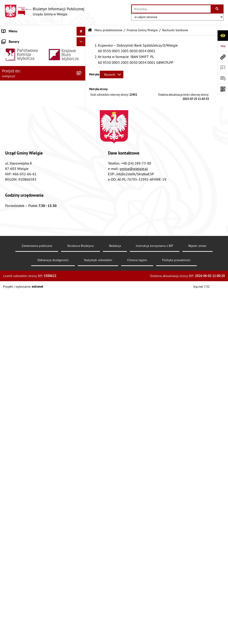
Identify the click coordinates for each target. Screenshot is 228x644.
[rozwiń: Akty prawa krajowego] (82, 146)
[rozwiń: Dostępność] (82, 158)
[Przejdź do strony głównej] (44, 11)
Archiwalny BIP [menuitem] (13, 527)
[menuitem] (43, 52)
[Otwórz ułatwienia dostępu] (223, 35)
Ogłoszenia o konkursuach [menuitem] (22, 500)
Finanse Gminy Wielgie (142, 30)
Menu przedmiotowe (108, 30)
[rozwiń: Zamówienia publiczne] (82, 459)
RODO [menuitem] (6, 536)
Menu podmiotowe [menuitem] (16, 40)
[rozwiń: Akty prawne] (82, 134)
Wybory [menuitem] (7, 491)
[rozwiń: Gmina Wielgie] (82, 52)
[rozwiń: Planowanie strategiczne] (82, 430)
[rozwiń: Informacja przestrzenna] (82, 335)
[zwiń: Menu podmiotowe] (82, 40)
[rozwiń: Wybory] (82, 491)
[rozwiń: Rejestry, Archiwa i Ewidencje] (82, 99)
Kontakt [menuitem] (8, 509)
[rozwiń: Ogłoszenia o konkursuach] (82, 500)
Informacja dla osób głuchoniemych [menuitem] (29, 518)
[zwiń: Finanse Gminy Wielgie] (82, 182)
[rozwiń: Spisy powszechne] (82, 406)
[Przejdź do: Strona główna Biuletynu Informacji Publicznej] (90, 30)
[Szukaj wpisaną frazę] (217, 9)
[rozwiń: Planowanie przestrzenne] (82, 359)
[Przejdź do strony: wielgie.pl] (223, 57)
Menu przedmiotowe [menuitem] (17, 123)
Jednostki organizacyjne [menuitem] (20, 482)
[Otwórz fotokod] (223, 89)
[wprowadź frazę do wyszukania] (171, 9)
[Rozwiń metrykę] (112, 74)
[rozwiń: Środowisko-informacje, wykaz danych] (82, 418)
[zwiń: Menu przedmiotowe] (82, 123)
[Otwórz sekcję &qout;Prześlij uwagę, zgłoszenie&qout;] (223, 78)
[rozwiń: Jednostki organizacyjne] (82, 482)
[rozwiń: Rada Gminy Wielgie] (82, 383)
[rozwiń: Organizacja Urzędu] (82, 87)
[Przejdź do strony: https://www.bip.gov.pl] (223, 46)
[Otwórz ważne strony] (223, 68)
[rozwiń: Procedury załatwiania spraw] (82, 371)
